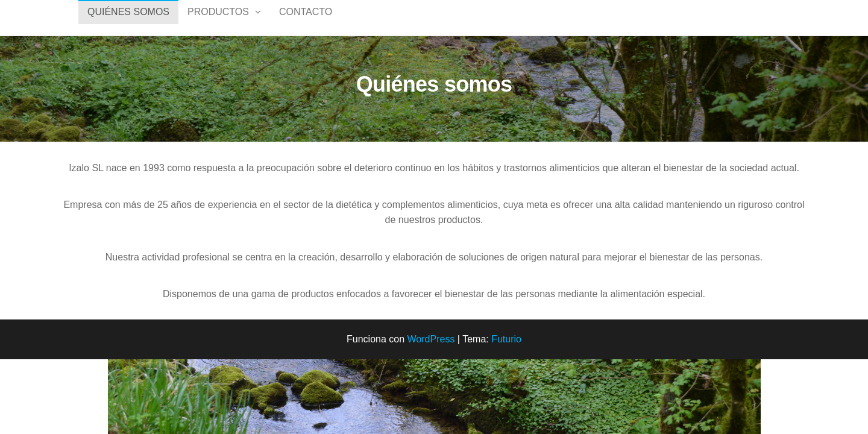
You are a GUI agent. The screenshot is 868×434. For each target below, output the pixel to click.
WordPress (431, 352)
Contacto (306, 24)
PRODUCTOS (218, 24)
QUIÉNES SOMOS (128, 24)
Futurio (506, 352)
